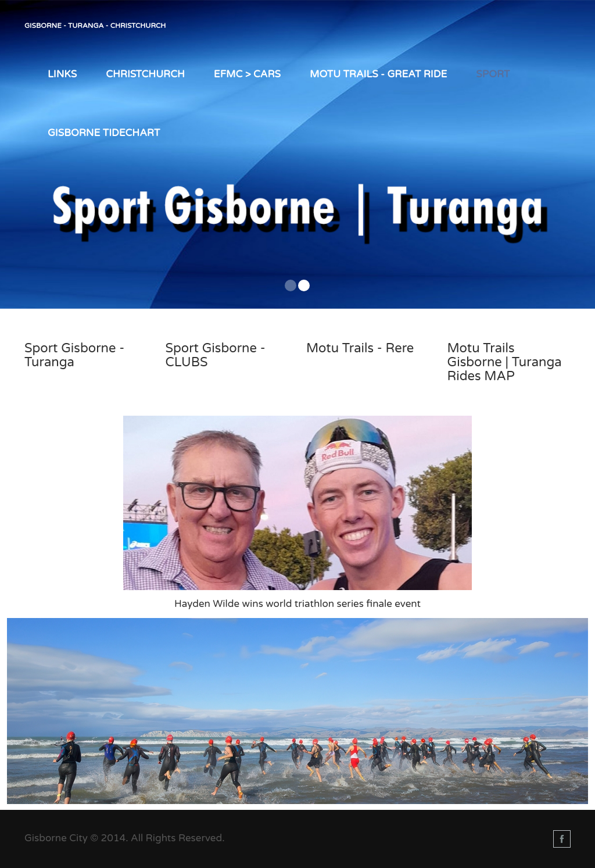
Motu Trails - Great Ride (378, 74)
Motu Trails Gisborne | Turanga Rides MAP (505, 362)
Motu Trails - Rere (360, 348)
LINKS (62, 74)
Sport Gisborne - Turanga (74, 355)
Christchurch (145, 74)
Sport (493, 74)
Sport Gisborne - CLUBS (216, 355)
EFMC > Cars (247, 74)
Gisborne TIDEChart (104, 133)
